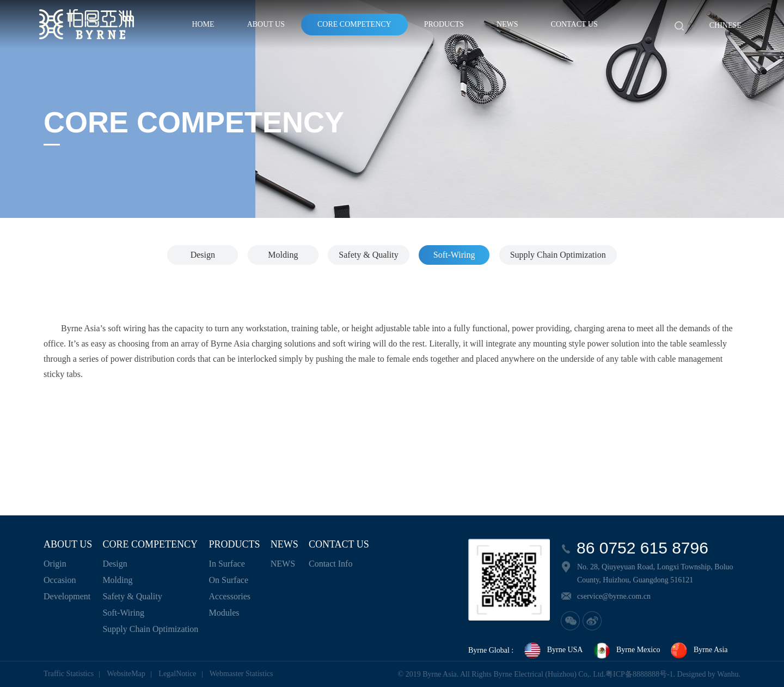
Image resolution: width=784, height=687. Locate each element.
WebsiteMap (126, 674)
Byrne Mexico (626, 650)
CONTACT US (574, 24)
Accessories (230, 596)
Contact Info (330, 564)
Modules (224, 613)
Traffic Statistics (69, 674)
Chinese (725, 25)
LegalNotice (177, 674)
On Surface (229, 580)
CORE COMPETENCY (354, 24)
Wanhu (728, 674)
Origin (55, 564)
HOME (203, 24)
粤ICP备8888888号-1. (640, 674)
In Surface (227, 564)
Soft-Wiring (454, 255)
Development (67, 596)
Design (203, 255)
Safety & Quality (368, 255)
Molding (283, 255)
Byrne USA (553, 650)
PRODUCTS (444, 24)
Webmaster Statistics (241, 674)
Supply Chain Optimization (558, 255)
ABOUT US (266, 24)
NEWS (507, 24)
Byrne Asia (699, 650)
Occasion (60, 580)
